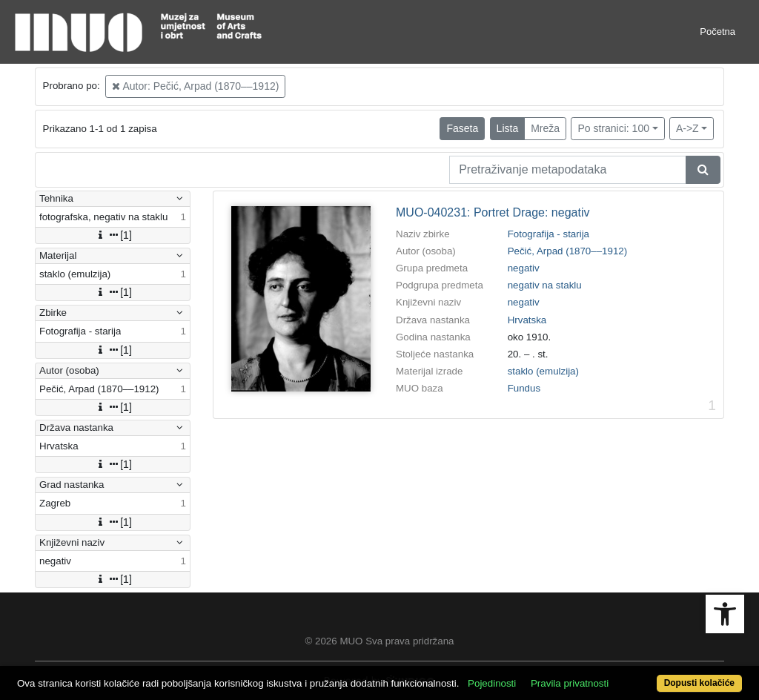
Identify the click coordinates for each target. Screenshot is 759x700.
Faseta (462, 128)
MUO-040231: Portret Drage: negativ (493, 212)
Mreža (545, 128)
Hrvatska (527, 320)
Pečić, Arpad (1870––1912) (568, 251)
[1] (113, 235)
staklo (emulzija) (543, 371)
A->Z (687, 128)
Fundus (524, 388)
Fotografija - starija (548, 234)
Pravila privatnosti (570, 683)
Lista (508, 128)
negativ (524, 268)
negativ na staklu (545, 285)
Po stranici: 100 (613, 128)
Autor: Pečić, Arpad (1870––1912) (195, 86)
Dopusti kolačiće (699, 683)
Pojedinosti (492, 683)
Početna (717, 32)
